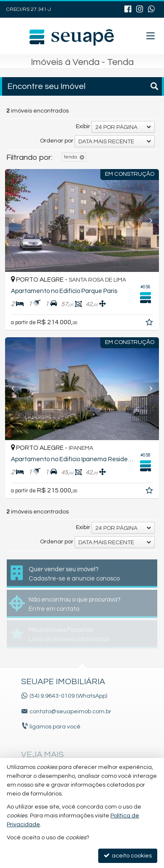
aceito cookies (128, 856)
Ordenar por (57, 141)
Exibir (83, 126)
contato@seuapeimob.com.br (70, 712)
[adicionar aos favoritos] (150, 324)
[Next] (147, 220)
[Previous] (17, 220)
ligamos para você (55, 727)
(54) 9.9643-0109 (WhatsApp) (68, 696)
